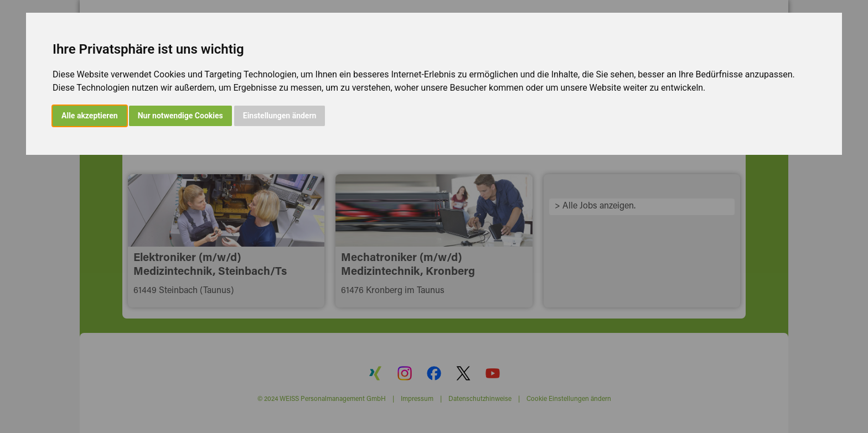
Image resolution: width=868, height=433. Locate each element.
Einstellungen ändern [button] (280, 116)
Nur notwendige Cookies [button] (180, 116)
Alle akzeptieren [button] (90, 116)
